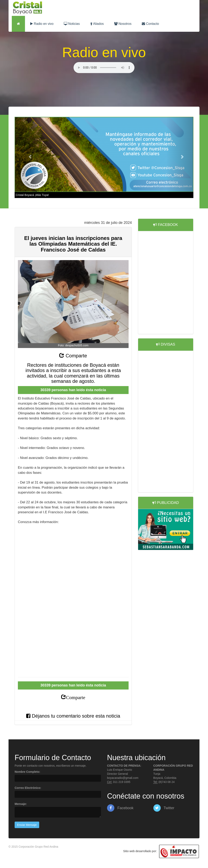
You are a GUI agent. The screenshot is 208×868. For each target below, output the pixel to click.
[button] (28, 154)
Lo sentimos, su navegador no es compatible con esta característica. (104, 68)
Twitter (164, 808)
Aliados (97, 24)
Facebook (120, 808)
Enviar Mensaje (27, 825)
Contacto (150, 24)
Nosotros (123, 24)
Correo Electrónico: (28, 788)
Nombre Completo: (27, 772)
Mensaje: (21, 804)
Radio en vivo (42, 24)
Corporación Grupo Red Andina (38, 847)
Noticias (72, 24)
